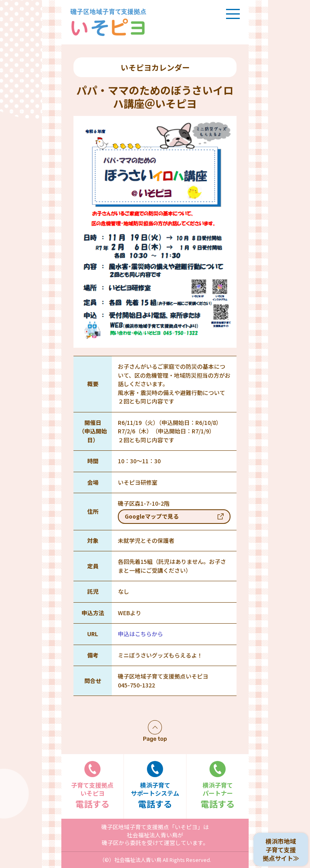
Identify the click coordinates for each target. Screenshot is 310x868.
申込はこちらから (140, 634)
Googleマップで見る (152, 516)
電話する (92, 785)
